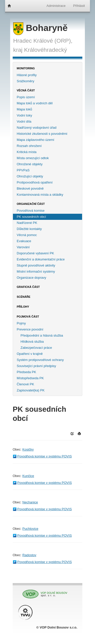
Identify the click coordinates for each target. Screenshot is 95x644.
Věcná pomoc (27, 235)
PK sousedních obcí (31, 217)
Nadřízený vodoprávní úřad (37, 128)
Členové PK (25, 384)
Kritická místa (27, 152)
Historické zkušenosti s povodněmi (42, 134)
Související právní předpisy (36, 366)
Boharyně (40, 28)
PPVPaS (23, 170)
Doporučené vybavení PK (35, 253)
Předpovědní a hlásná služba (42, 335)
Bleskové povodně (30, 188)
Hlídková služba (32, 342)
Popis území (26, 97)
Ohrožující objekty (30, 176)
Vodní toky (24, 115)
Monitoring (26, 68)
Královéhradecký (45, 50)
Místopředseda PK (30, 378)
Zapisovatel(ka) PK (31, 390)
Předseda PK (26, 372)
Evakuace (24, 241)
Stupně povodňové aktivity (36, 265)
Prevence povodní (30, 329)
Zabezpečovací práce (36, 348)
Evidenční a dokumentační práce (41, 259)
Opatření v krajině (30, 354)
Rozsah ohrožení (29, 146)
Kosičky (28, 449)
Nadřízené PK (27, 223)
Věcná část (26, 90)
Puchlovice (30, 529)
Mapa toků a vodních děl (35, 103)
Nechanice (30, 502)
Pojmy (21, 323)
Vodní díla (24, 121)
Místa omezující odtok (33, 158)
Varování (23, 247)
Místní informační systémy (36, 271)
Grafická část (28, 287)
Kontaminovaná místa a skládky (40, 195)
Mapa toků (24, 109)
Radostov (29, 555)
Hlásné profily (27, 75)
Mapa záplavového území (35, 140)
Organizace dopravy (31, 278)
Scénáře (24, 297)
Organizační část (31, 204)
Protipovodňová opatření (35, 182)
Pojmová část (28, 317)
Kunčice (28, 476)
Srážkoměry (25, 81)
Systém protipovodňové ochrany (40, 360)
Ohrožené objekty (30, 164)
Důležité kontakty (29, 229)
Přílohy (23, 307)
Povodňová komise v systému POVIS (44, 456)
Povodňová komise (31, 211)
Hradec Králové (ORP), (43, 41)
